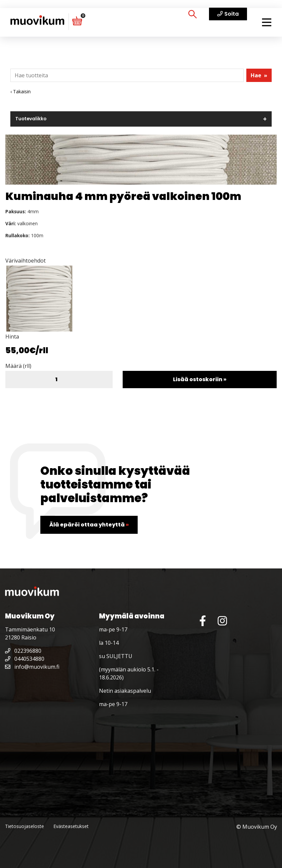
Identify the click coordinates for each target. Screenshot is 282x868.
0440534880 (25, 659)
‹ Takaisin (20, 91)
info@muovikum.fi (32, 667)
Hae (259, 75)
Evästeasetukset (71, 826)
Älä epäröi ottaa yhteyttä (89, 525)
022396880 (23, 651)
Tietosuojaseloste (24, 826)
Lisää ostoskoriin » (200, 379)
